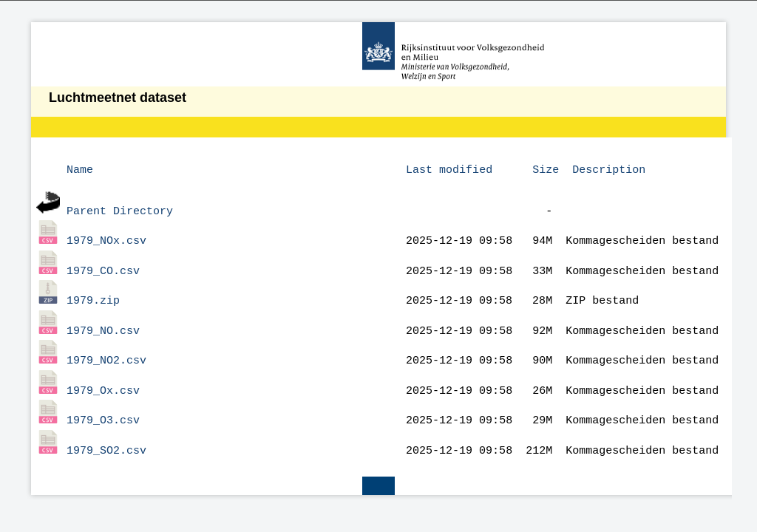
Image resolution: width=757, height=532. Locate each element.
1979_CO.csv (103, 263)
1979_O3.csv (103, 401)
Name (80, 168)
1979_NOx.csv (106, 235)
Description (609, 168)
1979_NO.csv (103, 318)
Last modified (449, 168)
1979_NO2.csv (106, 346)
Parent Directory (120, 208)
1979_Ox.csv (103, 374)
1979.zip (93, 290)
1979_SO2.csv (106, 429)
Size (546, 168)
